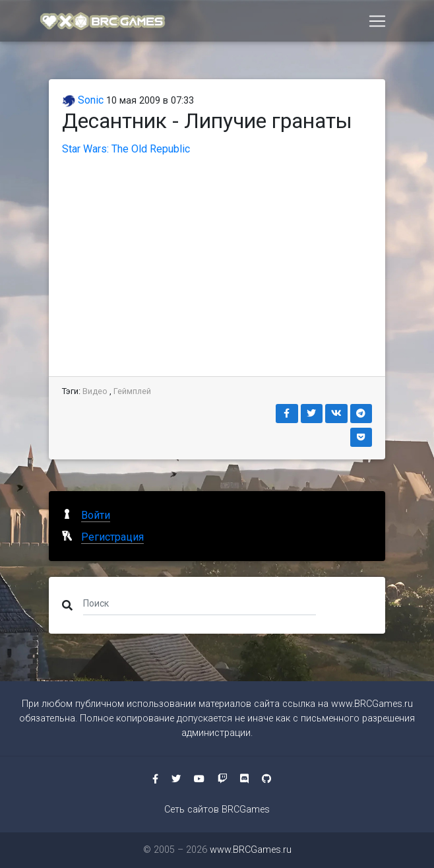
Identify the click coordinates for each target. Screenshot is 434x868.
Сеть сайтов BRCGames (217, 810)
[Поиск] (200, 603)
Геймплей (132, 391)
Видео (95, 391)
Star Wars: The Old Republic (126, 149)
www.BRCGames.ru (372, 704)
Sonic (83, 100)
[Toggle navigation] (377, 22)
